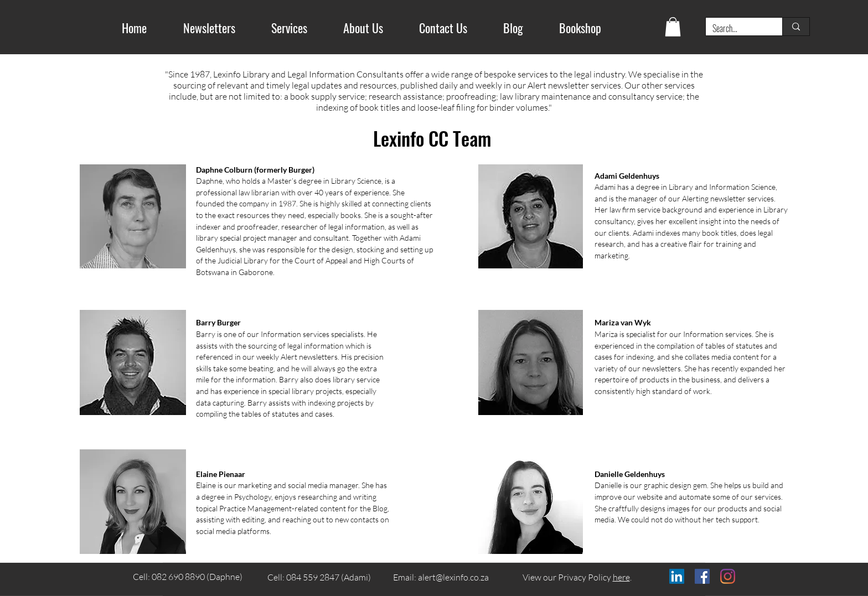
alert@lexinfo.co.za (453, 577)
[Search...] (736, 28)
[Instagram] (728, 576)
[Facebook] (702, 576)
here (621, 577)
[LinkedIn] (677, 576)
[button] (673, 27)
